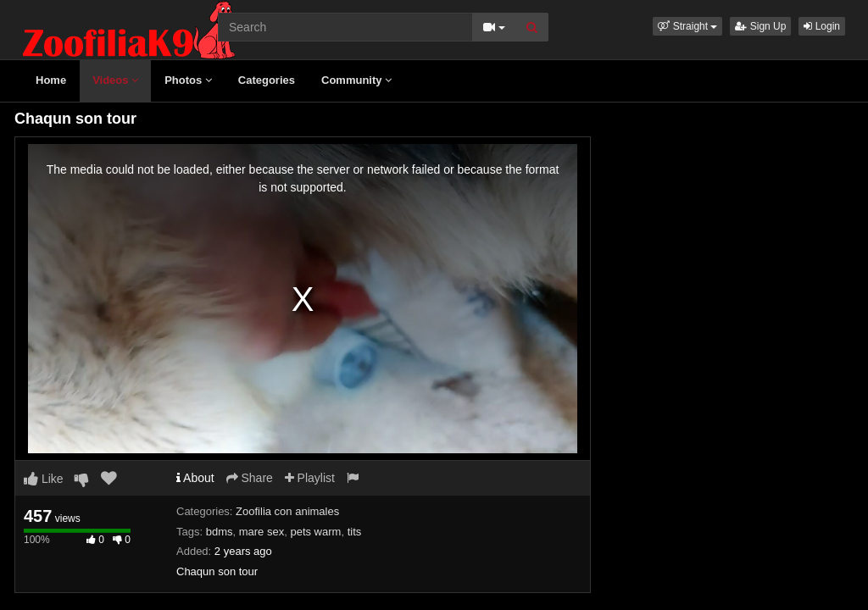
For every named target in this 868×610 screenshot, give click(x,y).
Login (822, 26)
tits (355, 532)
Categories (267, 80)
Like (44, 479)
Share (250, 478)
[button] (687, 26)
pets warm (315, 532)
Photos (188, 80)
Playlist (310, 478)
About (195, 478)
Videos (115, 80)
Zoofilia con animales (287, 511)
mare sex (262, 532)
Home (51, 80)
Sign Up (760, 26)
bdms (220, 532)
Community (356, 80)
